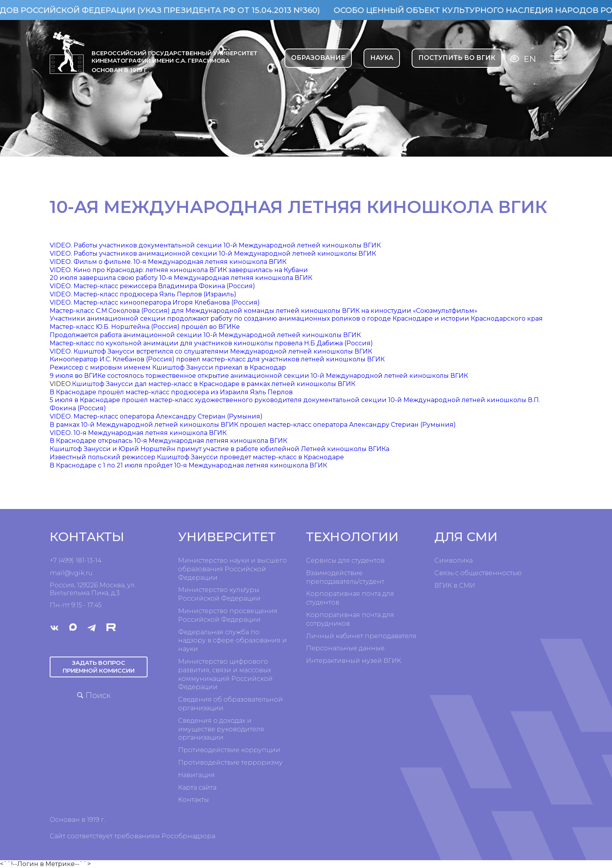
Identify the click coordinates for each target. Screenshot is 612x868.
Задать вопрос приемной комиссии (99, 667)
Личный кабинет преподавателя (361, 636)
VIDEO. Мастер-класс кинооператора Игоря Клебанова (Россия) (155, 302)
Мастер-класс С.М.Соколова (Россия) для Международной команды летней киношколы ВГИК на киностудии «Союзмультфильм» (264, 311)
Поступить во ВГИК (457, 58)
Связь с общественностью (478, 573)
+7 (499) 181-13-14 (76, 560)
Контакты (193, 800)
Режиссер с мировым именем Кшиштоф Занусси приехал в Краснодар (168, 367)
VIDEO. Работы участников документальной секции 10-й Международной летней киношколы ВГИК (215, 245)
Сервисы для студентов (345, 560)
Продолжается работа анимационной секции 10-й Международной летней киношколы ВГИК (205, 335)
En (530, 59)
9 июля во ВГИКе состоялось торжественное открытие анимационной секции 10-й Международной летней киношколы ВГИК (259, 376)
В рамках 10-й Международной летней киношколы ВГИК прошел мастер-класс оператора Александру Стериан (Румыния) (253, 425)
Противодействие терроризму (230, 762)
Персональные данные (345, 648)
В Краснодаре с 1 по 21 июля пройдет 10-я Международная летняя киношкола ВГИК (188, 465)
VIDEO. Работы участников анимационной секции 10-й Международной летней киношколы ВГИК (213, 254)
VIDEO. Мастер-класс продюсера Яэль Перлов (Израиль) (143, 294)
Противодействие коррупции (229, 750)
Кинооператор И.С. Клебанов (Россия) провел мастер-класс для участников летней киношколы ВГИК (217, 359)
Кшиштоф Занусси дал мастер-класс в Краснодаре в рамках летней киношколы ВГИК (214, 384)
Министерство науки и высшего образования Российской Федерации (232, 569)
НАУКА (382, 58)
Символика (454, 560)
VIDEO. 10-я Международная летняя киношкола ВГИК (138, 433)
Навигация (196, 775)
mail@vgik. (68, 573)
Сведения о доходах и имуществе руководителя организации (221, 729)
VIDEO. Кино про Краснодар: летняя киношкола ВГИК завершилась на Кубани (179, 270)
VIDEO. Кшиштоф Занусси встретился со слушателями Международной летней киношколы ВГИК (211, 351)
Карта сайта (197, 788)
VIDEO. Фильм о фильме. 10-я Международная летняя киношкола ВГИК (168, 262)
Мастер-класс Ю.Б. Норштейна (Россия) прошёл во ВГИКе (145, 327)
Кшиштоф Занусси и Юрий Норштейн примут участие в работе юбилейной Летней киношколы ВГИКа (220, 449)
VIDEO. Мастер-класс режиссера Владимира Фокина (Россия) (152, 286)
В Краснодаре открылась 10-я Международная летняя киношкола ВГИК (168, 441)
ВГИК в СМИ (455, 586)
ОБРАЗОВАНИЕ (318, 58)
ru (89, 573)
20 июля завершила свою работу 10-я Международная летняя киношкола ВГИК (181, 278)
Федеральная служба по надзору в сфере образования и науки (232, 641)
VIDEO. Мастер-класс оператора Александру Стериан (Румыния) (156, 416)
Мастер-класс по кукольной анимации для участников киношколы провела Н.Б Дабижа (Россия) (211, 343)
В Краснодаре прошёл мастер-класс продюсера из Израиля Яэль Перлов (171, 392)
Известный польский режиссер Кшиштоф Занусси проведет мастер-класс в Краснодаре (197, 457)
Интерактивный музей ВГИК (354, 661)
